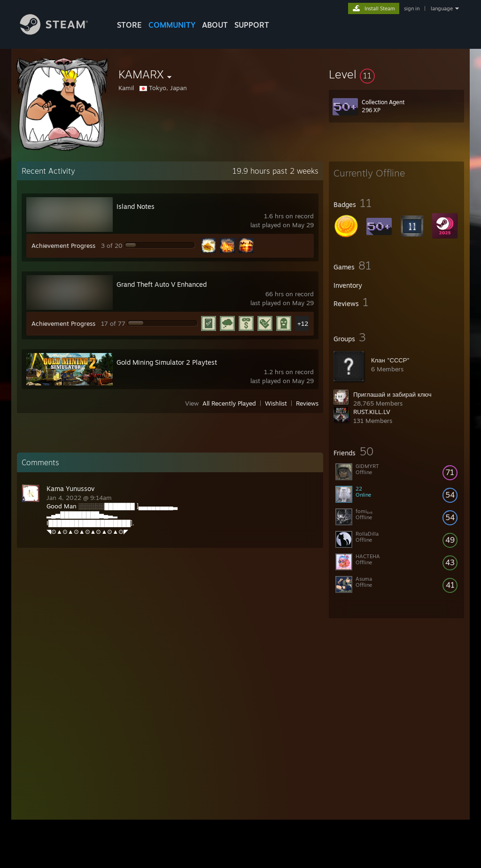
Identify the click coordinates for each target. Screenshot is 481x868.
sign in (412, 8)
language (442, 8)
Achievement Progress (63, 246)
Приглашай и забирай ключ (392, 394)
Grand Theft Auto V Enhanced (162, 284)
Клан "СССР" (390, 360)
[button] (396, 74)
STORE (129, 25)
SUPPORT (252, 25)
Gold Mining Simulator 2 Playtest (167, 362)
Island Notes (136, 206)
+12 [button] (303, 323)
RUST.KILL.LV (372, 412)
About (215, 25)
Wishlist (276, 403)
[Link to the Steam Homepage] (61, 32)
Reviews (307, 403)
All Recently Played (229, 403)
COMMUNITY (172, 25)
